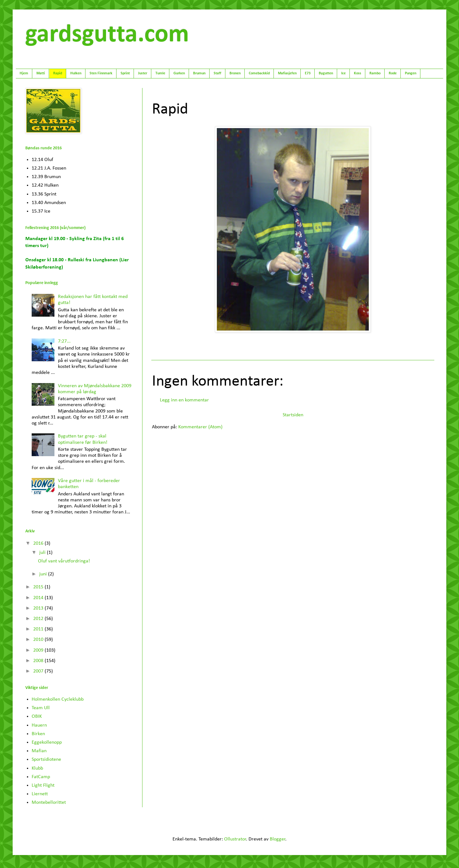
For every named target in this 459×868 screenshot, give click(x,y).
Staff (217, 73)
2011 (39, 629)
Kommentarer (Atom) (200, 427)
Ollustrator (235, 839)
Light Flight (43, 785)
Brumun (199, 73)
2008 (39, 661)
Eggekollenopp (47, 742)
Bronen (235, 73)
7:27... (64, 341)
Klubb (37, 768)
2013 (39, 608)
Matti (41, 73)
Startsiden (293, 415)
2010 (39, 640)
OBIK (37, 716)
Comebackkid (259, 73)
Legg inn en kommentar (184, 400)
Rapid (58, 73)
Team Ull (41, 708)
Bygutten (326, 73)
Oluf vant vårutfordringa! (64, 561)
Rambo (375, 73)
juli (43, 553)
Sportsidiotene (46, 759)
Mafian (39, 751)
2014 (39, 598)
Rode (393, 73)
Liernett (40, 794)
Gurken (179, 73)
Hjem (24, 73)
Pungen (411, 73)
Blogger (278, 839)
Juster (143, 73)
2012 (39, 619)
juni (44, 574)
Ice (343, 73)
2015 (39, 587)
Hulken (76, 73)
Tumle (160, 73)
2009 (39, 650)
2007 (39, 671)
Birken (38, 734)
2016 (39, 543)
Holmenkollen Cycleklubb (58, 699)
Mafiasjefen (287, 73)
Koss (358, 73)
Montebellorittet (49, 803)
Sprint (125, 73)
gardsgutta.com (107, 35)
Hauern (39, 725)
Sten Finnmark (101, 73)
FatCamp (41, 777)
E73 (308, 73)
